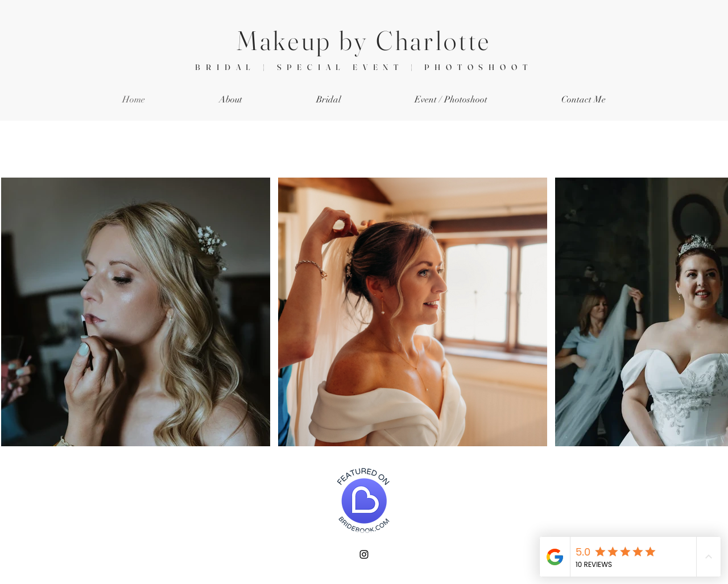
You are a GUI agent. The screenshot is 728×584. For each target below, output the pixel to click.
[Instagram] (364, 554)
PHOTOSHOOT (478, 67)
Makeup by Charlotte (364, 40)
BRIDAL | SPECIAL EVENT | (310, 67)
